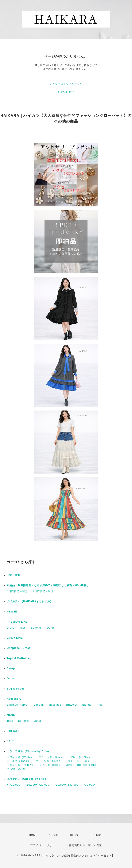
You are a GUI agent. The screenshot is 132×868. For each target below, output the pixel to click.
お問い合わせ (66, 92)
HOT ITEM (14, 575)
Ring (100, 705)
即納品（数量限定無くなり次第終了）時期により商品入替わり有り (48, 585)
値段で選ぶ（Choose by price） (28, 779)
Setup (11, 668)
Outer (51, 628)
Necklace (55, 705)
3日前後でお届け (17, 591)
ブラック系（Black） (52, 757)
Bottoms (36, 628)
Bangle (87, 705)
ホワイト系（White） (20, 757)
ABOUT (54, 835)
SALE (11, 741)
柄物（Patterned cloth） (82, 765)
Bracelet (72, 705)
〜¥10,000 (13, 785)
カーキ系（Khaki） (19, 761)
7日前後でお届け (43, 591)
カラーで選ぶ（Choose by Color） (29, 751)
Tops (23, 628)
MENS (11, 715)
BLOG (74, 835)
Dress (11, 628)
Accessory (14, 699)
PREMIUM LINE (17, 622)
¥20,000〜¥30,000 (66, 785)
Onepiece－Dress (19, 648)
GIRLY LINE (15, 638)
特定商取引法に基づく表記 (85, 845)
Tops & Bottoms (18, 658)
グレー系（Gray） (82, 757)
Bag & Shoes (16, 689)
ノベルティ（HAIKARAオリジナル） (30, 601)
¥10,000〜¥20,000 (37, 785)
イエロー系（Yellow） (21, 765)
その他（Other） (17, 769)
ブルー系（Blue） (79, 761)
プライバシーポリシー (44, 845)
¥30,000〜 (90, 785)
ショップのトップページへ (66, 84)
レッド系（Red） (51, 765)
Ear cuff (39, 705)
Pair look (13, 731)
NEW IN (12, 612)
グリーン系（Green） (49, 761)
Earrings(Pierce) (18, 705)
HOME (33, 835)
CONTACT (96, 835)
